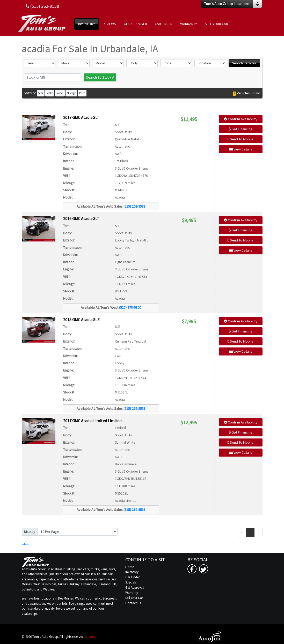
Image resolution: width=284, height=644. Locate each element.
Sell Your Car (134, 598)
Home (130, 567)
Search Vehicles (244, 63)
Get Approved (135, 588)
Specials (131, 582)
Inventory (132, 572)
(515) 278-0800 (130, 307)
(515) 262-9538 (134, 206)
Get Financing (241, 129)
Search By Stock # (100, 77)
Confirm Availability (241, 119)
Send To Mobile (241, 139)
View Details (241, 149)
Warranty (132, 593)
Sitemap (91, 637)
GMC (25, 544)
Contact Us (133, 603)
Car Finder (132, 577)
